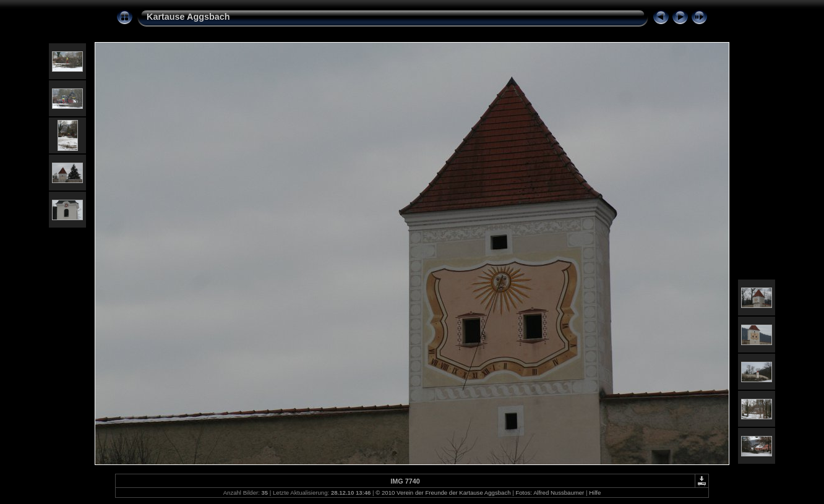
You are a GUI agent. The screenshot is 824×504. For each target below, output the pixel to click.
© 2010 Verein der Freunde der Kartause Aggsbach (443, 493)
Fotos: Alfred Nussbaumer (550, 493)
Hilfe (595, 493)
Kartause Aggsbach (188, 17)
